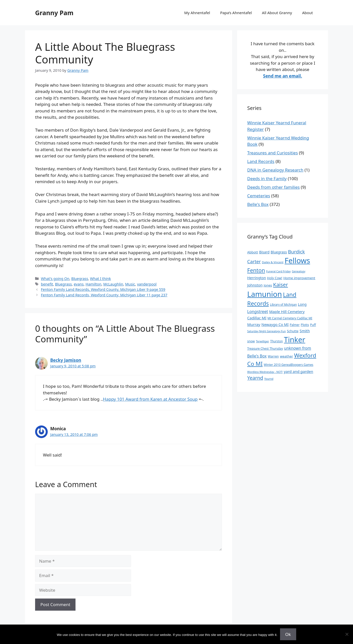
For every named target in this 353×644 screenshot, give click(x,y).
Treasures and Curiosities (273, 153)
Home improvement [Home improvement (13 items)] (299, 278)
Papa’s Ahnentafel (236, 13)
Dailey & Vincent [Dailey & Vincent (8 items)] (273, 262)
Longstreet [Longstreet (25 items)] (258, 312)
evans (79, 284)
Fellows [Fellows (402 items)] (297, 260)
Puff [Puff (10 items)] (313, 325)
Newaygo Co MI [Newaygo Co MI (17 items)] (275, 324)
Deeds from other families (273, 187)
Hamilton (94, 284)
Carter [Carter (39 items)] (254, 261)
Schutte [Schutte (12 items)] (293, 331)
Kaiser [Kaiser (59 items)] (281, 284)
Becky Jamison (66, 360)
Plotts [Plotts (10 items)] (305, 325)
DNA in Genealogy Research (275, 170)
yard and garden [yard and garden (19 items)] (299, 371)
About (307, 13)
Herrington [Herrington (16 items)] (257, 278)
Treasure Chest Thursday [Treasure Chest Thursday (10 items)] (265, 349)
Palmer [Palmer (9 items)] (295, 325)
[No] (347, 634)
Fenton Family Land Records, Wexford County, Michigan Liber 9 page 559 (103, 289)
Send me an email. (283, 76)
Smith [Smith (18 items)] (305, 331)
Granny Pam (54, 13)
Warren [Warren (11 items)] (273, 356)
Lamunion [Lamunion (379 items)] (264, 294)
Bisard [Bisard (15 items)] (264, 252)
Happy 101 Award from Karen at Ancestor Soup (150, 399)
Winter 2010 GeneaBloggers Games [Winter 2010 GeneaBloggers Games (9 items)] (288, 365)
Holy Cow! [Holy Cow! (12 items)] (275, 278)
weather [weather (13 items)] (287, 356)
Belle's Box (258, 204)
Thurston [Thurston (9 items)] (276, 341)
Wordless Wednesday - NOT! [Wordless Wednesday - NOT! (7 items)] (265, 372)
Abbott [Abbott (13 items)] (253, 252)
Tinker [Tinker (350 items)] (294, 339)
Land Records (261, 161)
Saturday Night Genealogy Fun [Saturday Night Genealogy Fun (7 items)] (267, 331)
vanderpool (147, 284)
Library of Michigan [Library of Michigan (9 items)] (283, 304)
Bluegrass (80, 279)
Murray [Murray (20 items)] (254, 324)
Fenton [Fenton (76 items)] (256, 270)
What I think (101, 279)
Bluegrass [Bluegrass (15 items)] (279, 252)
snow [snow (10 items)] (251, 341)
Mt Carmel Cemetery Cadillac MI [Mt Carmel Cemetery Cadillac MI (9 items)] (290, 318)
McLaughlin (113, 284)
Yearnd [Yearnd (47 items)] (255, 378)
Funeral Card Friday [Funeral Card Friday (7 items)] (278, 271)
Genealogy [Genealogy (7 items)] (299, 271)
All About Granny (277, 13)
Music (130, 284)
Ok (288, 634)
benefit (47, 284)
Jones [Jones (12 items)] (268, 285)
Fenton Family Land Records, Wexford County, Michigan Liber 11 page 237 (104, 295)
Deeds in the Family (267, 178)
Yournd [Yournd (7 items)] (269, 379)
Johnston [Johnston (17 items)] (255, 285)
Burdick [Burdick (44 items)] (297, 252)
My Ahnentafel (197, 13)
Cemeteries (259, 196)
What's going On (55, 279)
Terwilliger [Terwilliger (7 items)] (263, 341)
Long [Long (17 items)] (302, 304)
